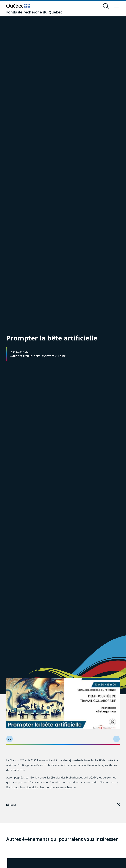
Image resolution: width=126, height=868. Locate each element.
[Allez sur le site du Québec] (18, 6)
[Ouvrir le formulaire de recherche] (106, 6)
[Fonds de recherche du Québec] (34, 12)
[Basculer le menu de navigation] (117, 6)
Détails (63, 805)
